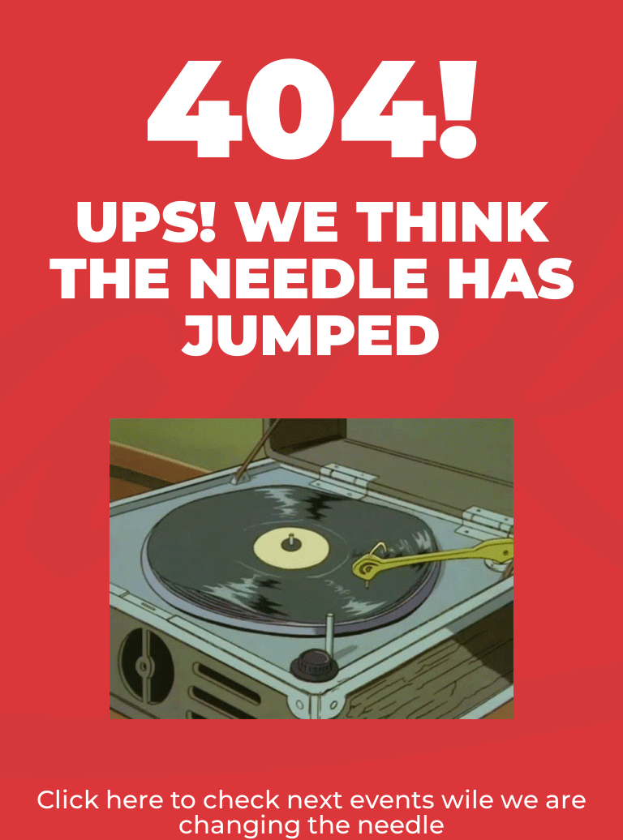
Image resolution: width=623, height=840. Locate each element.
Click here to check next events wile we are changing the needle (311, 812)
